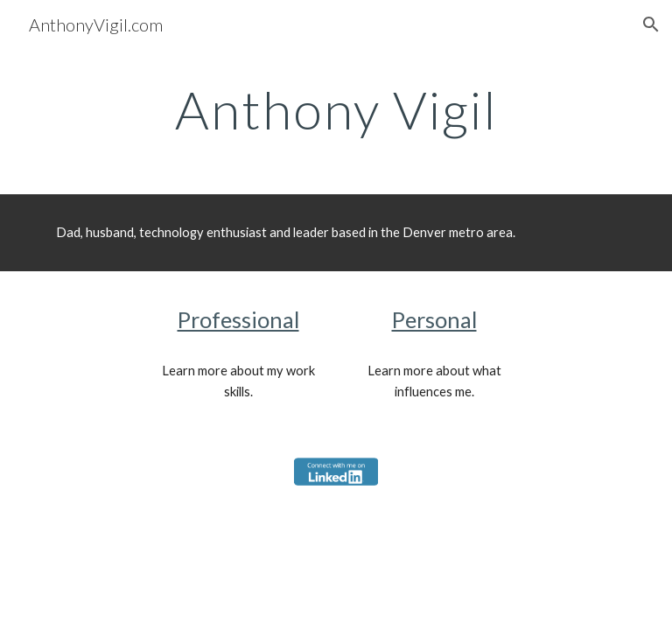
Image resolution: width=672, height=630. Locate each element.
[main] (336, 109)
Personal (434, 319)
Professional (238, 319)
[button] (651, 24)
